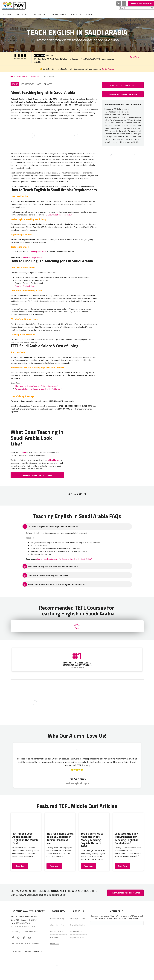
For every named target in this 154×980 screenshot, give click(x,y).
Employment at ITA (77, 938)
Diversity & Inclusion (78, 919)
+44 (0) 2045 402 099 (25, 926)
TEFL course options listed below (58, 215)
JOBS (39, 84)
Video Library (54, 460)
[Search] (152, 8)
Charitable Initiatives (78, 925)
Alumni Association (57, 925)
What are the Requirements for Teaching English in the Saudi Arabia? (64, 559)
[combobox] (136, 8)
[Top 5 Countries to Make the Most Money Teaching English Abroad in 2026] (94, 821)
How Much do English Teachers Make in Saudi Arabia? (37, 386)
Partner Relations (77, 931)
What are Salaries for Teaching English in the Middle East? (39, 389)
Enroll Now (134, 57)
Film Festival (55, 938)
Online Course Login (58, 919)
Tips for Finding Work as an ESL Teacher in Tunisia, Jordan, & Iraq (60, 838)
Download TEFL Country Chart (123, 85)
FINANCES (48, 84)
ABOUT (15, 84)
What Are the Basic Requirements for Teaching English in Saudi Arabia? (127, 838)
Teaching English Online (25, 286)
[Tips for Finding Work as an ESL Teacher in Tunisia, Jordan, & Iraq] (60, 821)
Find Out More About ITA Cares (125, 893)
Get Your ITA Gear (57, 931)
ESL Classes (55, 944)
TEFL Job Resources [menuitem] (59, 14)
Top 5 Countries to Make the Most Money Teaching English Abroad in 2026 (92, 840)
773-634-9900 (23, 923)
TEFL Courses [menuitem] (8, 14)
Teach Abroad (22, 77)
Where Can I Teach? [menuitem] (40, 14)
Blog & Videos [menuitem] (76, 14)
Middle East (36, 77)
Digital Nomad (108, 69)
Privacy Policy (15, 932)
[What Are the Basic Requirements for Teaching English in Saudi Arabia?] (128, 821)
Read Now (20, 866)
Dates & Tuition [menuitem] (23, 14)
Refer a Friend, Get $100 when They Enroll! (25, 943)
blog (24, 452)
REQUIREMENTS (27, 84)
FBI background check (38, 252)
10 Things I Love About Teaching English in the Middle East (25, 838)
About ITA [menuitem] (89, 14)
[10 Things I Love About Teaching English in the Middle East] (26, 821)
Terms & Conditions (31, 932)
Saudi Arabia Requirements (32, 257)
